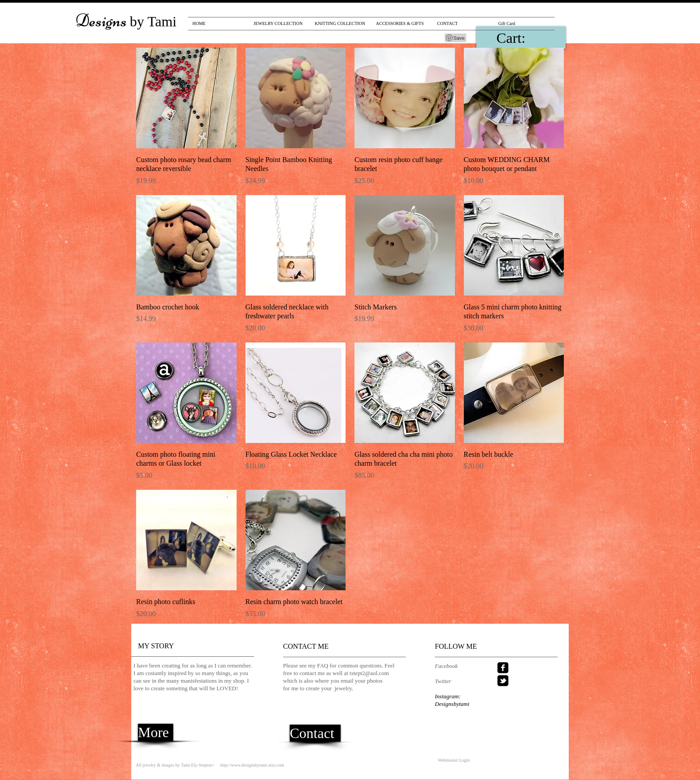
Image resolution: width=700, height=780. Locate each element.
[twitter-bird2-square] (503, 681)
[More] (156, 732)
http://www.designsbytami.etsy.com (252, 765)
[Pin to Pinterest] (456, 38)
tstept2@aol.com (369, 673)
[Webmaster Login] (454, 760)
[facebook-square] (503, 668)
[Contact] (315, 733)
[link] (524, 38)
